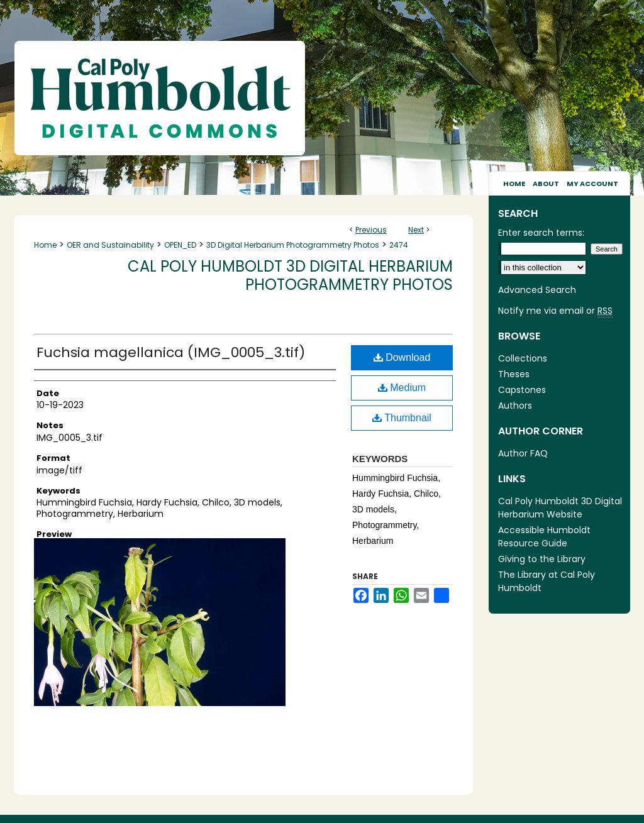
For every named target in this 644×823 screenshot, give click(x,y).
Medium (402, 388)
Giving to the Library (542, 559)
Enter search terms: (541, 233)
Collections (523, 358)
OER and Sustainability (110, 245)
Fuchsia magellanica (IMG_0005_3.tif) (171, 352)
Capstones (522, 390)
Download (402, 357)
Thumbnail (402, 418)
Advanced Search (537, 290)
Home (45, 245)
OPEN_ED (180, 245)
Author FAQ (523, 453)
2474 (399, 245)
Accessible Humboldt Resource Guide (544, 537)
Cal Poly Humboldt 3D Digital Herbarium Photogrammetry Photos (290, 275)
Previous (371, 230)
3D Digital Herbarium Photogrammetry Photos (293, 245)
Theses (514, 374)
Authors (515, 406)
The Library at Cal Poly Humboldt (547, 581)
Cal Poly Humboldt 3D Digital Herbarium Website (560, 508)
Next (416, 230)
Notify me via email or (555, 311)
